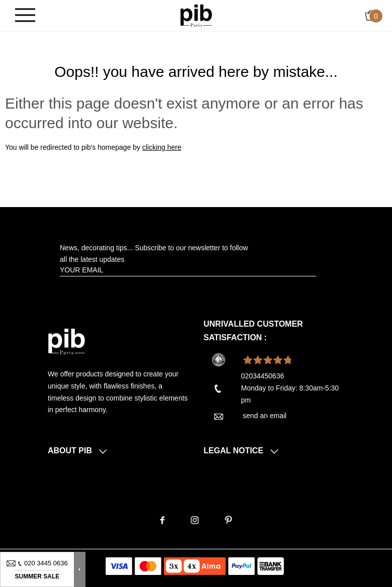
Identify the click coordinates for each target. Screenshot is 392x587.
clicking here (162, 147)
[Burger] (25, 16)
